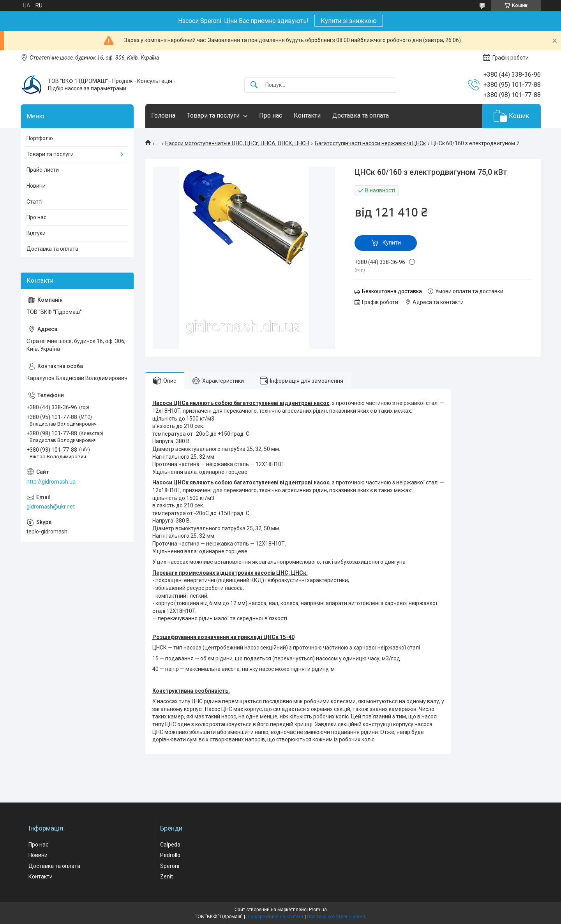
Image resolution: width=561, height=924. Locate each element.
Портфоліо (40, 138)
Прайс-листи (43, 170)
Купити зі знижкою (349, 21)
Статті (34, 202)
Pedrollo (170, 855)
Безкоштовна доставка (392, 291)
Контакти (307, 115)
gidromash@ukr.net (51, 507)
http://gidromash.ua (51, 482)
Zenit (167, 876)
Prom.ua (318, 910)
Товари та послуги (213, 115)
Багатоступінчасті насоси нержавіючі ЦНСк (370, 143)
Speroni (170, 866)
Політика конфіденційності (337, 917)
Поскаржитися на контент (275, 917)
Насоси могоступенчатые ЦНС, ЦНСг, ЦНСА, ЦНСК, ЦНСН (237, 143)
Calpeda (170, 845)
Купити (392, 243)
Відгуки (36, 233)
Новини (36, 186)
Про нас (271, 115)
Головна (163, 115)
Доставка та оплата (361, 115)
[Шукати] (254, 85)
